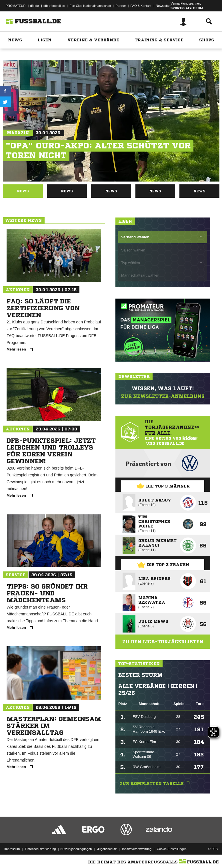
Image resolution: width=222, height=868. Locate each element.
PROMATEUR (16, 6)
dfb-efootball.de (54, 6)
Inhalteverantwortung (137, 849)
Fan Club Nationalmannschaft (90, 6)
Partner (121, 6)
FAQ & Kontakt (141, 6)
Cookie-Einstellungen (172, 849)
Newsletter (163, 6)
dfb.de (34, 6)
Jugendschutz (107, 849)
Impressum (12, 849)
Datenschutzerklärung (40, 849)
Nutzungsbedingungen (76, 849)
